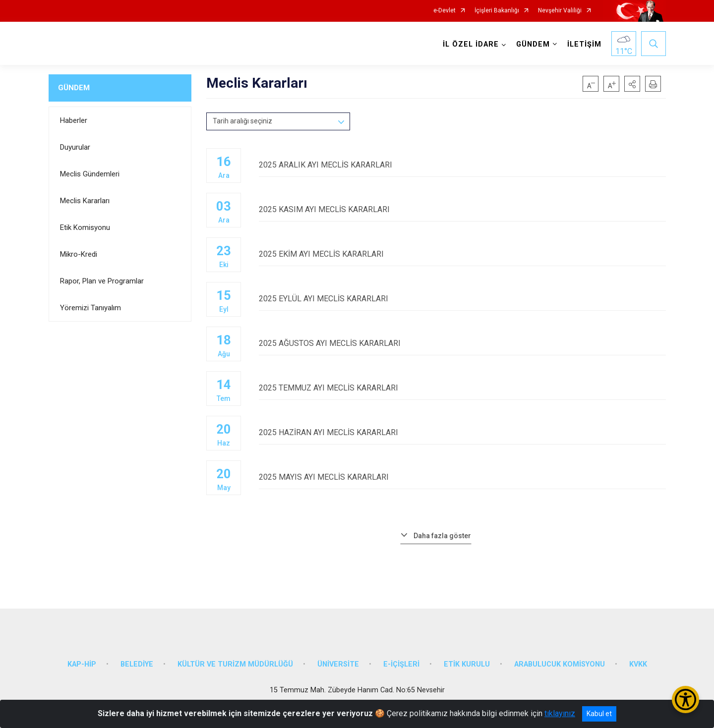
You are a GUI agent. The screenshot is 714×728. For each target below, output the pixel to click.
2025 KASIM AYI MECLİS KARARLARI (462, 209)
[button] (632, 84)
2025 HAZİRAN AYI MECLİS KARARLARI (462, 432)
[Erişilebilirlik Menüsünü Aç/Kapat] (685, 700)
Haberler (74, 120)
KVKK (638, 664)
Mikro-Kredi (79, 254)
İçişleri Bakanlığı (497, 11)
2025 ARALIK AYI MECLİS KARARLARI (462, 165)
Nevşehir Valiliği (560, 11)
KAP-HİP (82, 664)
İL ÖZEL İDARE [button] (471, 44)
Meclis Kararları (85, 201)
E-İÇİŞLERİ (401, 664)
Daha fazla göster (442, 536)
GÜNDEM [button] (533, 44)
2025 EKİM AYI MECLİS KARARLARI (462, 254)
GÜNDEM (74, 88)
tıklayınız (560, 713)
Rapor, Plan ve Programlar (102, 281)
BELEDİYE (137, 664)
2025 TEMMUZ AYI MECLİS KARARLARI (462, 388)
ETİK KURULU (467, 664)
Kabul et (599, 714)
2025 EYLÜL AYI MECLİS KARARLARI (462, 299)
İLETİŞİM (584, 44)
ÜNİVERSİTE (338, 664)
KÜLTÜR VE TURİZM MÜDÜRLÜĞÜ (235, 664)
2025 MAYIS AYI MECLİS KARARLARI (462, 477)
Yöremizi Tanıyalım (90, 308)
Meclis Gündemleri (90, 174)
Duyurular (75, 147)
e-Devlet (445, 11)
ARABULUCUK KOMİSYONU (560, 664)
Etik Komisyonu (85, 227)
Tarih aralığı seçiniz (242, 121)
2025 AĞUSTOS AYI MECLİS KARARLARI (462, 343)
